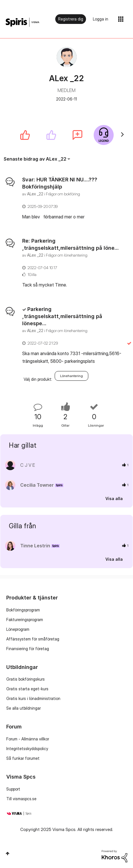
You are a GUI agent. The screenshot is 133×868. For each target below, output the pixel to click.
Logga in (101, 19)
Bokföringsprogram (23, 610)
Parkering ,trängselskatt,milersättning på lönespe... (62, 316)
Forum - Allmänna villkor (28, 739)
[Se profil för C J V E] (28, 465)
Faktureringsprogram (25, 620)
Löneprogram (18, 629)
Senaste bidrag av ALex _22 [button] (35, 159)
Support (13, 789)
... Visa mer (111, 217)
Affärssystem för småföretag (33, 639)
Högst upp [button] (8, 853)
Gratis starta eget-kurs (27, 689)
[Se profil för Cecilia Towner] (37, 485)
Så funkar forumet (23, 758)
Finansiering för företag (28, 649)
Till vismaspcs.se (21, 799)
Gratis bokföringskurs (25, 679)
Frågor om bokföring (63, 194)
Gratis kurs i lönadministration (33, 698)
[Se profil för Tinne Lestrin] (35, 546)
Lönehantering (71, 376)
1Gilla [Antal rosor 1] (32, 274)
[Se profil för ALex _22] (35, 194)
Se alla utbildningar (23, 708)
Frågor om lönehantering (67, 255)
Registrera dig (71, 19)
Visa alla (114, 498)
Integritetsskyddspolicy (27, 749)
